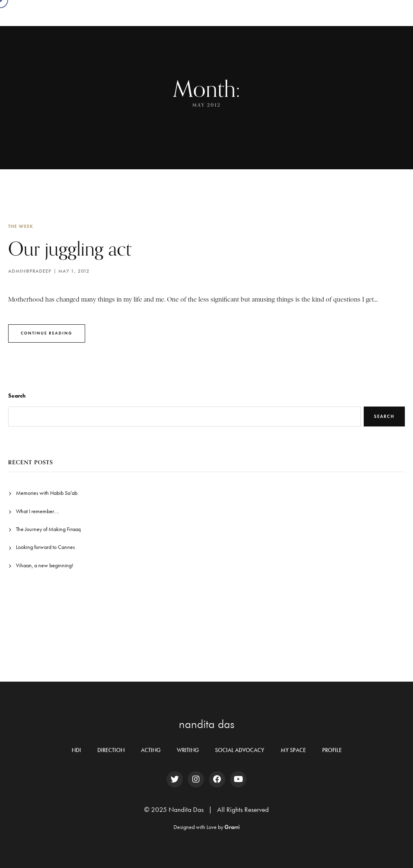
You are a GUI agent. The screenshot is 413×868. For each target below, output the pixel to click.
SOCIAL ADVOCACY (240, 750)
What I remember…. (37, 511)
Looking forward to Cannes (45, 547)
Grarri (232, 827)
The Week (21, 226)
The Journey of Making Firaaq (48, 529)
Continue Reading (47, 333)
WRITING (188, 750)
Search (17, 396)
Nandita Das (64, 13)
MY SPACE (293, 750)
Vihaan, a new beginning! (45, 565)
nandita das (207, 724)
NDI (76, 750)
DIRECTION (111, 750)
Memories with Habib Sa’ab (47, 493)
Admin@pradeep (30, 271)
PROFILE (332, 750)
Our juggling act (70, 248)
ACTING (151, 750)
